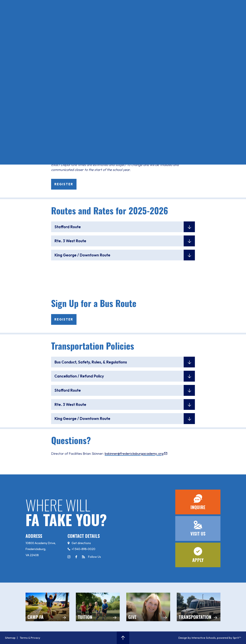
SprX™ (237, 638)
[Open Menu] (19, 14)
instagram (69, 557)
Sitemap (10, 638)
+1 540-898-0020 (83, 549)
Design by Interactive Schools (197, 638)
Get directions (81, 543)
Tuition (98, 607)
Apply (76, 14)
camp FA (47, 607)
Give (148, 607)
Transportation (199, 607)
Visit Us (58, 14)
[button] (123, 638)
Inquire (39, 14)
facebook (76, 557)
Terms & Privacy (30, 638)
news (83, 557)
